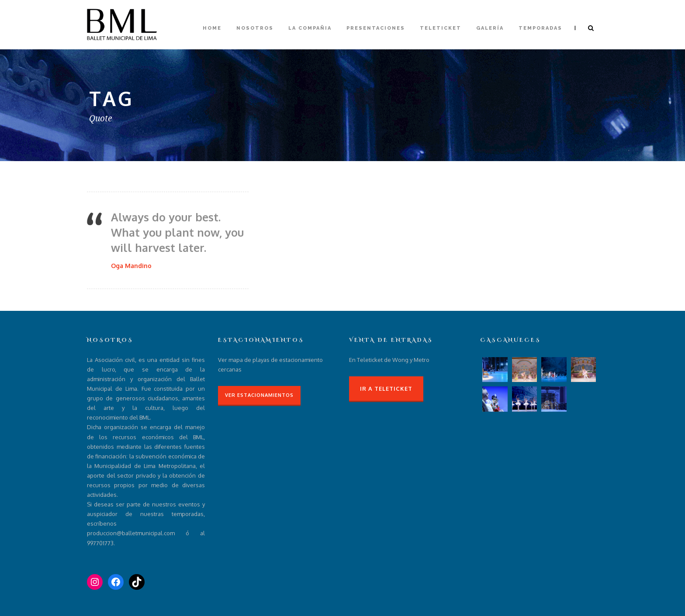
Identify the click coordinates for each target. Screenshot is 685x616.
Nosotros (255, 28)
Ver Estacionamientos (259, 395)
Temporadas (540, 28)
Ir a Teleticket (386, 389)
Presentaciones (376, 28)
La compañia (310, 28)
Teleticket (441, 28)
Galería (490, 28)
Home (212, 28)
